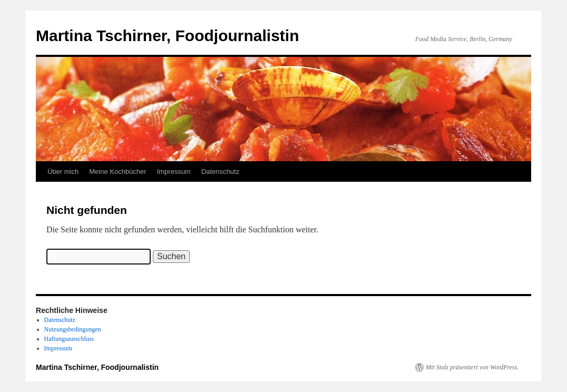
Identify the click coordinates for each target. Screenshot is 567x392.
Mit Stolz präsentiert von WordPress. (472, 367)
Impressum (174, 171)
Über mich (63, 171)
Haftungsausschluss (69, 339)
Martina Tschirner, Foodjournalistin (168, 36)
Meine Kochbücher (118, 171)
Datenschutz (220, 171)
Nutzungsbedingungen (73, 329)
